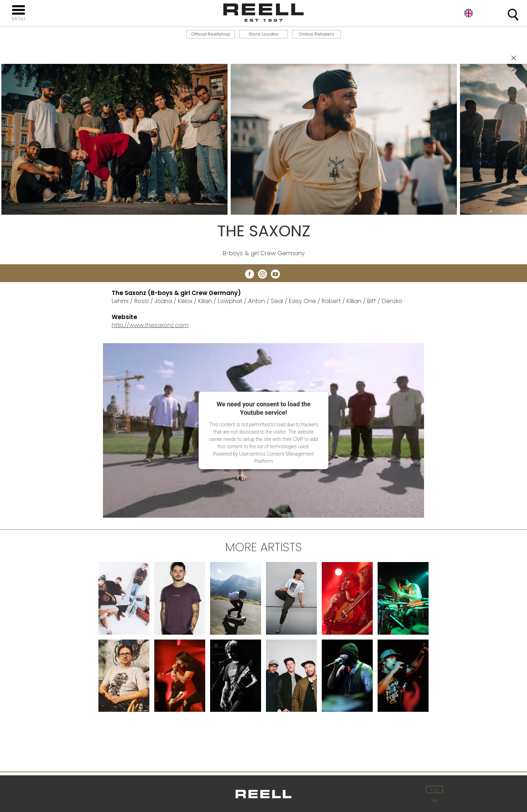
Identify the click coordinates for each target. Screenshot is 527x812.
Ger (435, 800)
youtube (275, 274)
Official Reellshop (211, 34)
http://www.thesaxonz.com (150, 325)
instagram (262, 274)
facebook (250, 274)
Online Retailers (317, 34)
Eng (469, 13)
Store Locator (264, 34)
